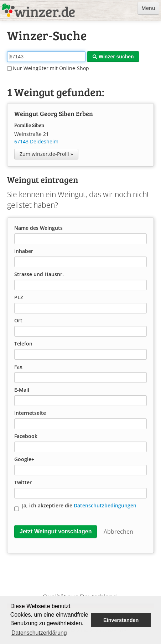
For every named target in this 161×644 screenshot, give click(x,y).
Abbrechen (118, 532)
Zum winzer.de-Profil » (46, 154)
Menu (148, 8)
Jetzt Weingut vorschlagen (56, 531)
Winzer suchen (113, 57)
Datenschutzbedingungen (105, 505)
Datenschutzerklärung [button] (39, 633)
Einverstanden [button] (121, 620)
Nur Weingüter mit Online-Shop (48, 68)
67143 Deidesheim (36, 141)
